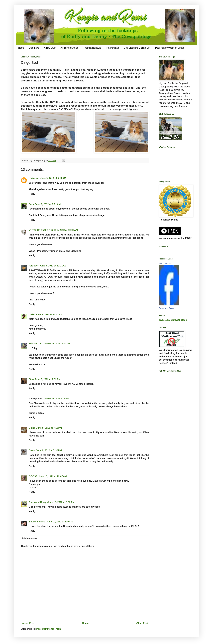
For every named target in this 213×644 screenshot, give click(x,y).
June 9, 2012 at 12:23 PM (57, 344)
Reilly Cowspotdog (166, 263)
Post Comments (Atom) (49, 629)
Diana (32, 428)
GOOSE (33, 476)
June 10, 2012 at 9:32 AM (61, 502)
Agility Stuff (50, 48)
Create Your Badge (167, 308)
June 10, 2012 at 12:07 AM (52, 476)
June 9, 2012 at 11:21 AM (53, 266)
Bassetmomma (37, 522)
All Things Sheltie (70, 48)
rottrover (34, 266)
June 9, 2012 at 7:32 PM (49, 450)
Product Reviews (92, 48)
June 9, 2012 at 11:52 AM (49, 314)
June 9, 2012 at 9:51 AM (48, 204)
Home (21, 48)
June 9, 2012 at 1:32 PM (48, 379)
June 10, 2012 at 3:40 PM (60, 522)
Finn (31, 379)
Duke (32, 314)
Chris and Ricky (38, 502)
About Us (34, 48)
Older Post (142, 623)
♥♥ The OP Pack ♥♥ (39, 230)
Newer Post (28, 623)
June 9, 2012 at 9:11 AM (53, 178)
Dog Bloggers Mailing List (137, 48)
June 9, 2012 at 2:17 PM (56, 399)
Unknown (34, 178)
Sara (31, 204)
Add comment (30, 538)
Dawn (32, 450)
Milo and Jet (36, 344)
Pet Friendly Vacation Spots (169, 48)
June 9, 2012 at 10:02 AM (64, 230)
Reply (32, 194)
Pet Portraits (112, 48)
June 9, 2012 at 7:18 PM (49, 428)
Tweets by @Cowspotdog (173, 320)
